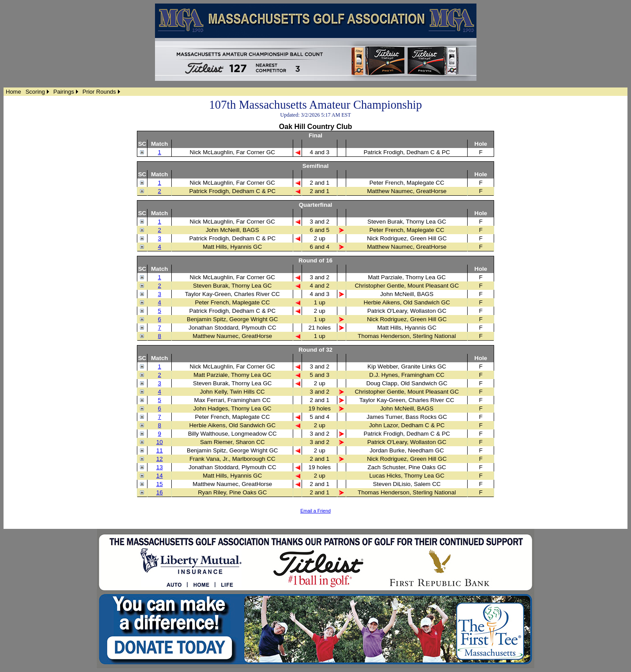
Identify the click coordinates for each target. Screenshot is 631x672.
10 (160, 442)
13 (160, 467)
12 (160, 459)
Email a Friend (315, 511)
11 (160, 450)
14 (160, 476)
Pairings (64, 92)
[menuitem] (13, 92)
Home (13, 92)
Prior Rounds (99, 92)
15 (160, 484)
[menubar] (63, 92)
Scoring (35, 92)
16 (160, 492)
